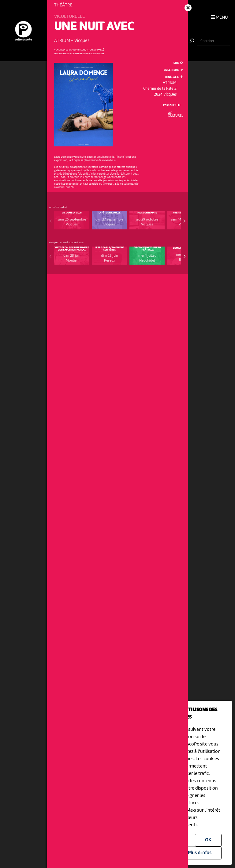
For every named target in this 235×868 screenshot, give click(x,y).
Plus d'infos (200, 853)
